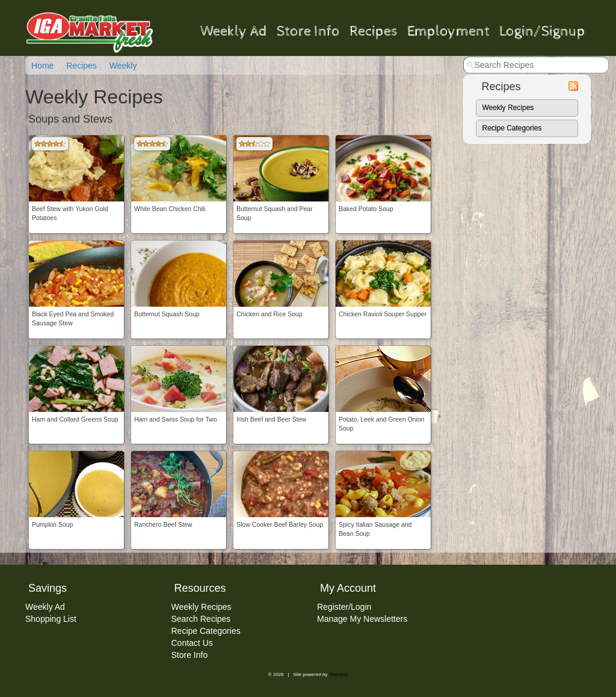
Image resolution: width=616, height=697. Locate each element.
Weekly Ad (234, 32)
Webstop (338, 674)
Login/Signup (542, 32)
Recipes (374, 32)
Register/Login (344, 607)
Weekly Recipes (508, 108)
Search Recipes (201, 619)
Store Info (308, 32)
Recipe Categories (512, 128)
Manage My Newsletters (362, 619)
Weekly (123, 66)
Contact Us (192, 643)
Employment (448, 32)
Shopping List (51, 619)
